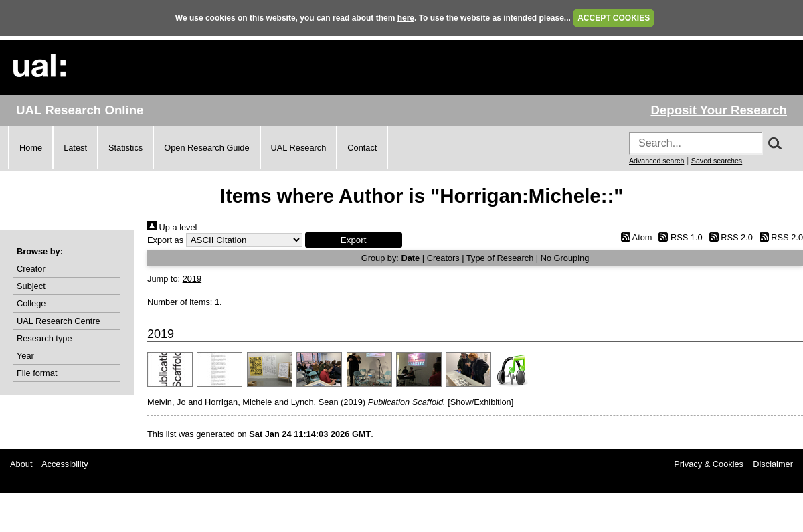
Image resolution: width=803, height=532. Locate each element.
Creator (31, 269)
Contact (362, 148)
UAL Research (299, 148)
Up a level (172, 227)
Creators (443, 258)
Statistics (125, 148)
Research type (44, 338)
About (21, 464)
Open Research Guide (206, 148)
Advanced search (656, 161)
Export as (165, 240)
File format (37, 373)
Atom (634, 237)
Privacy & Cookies (709, 464)
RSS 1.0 (679, 237)
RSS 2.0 (729, 237)
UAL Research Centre (59, 321)
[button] (354, 240)
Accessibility (65, 464)
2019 (192, 279)
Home (31, 148)
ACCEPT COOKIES (614, 18)
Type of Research (500, 258)
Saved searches (717, 161)
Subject (31, 286)
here (406, 18)
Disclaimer (773, 464)
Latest (75, 148)
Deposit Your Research (719, 110)
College (31, 303)
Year (25, 356)
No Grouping (565, 258)
